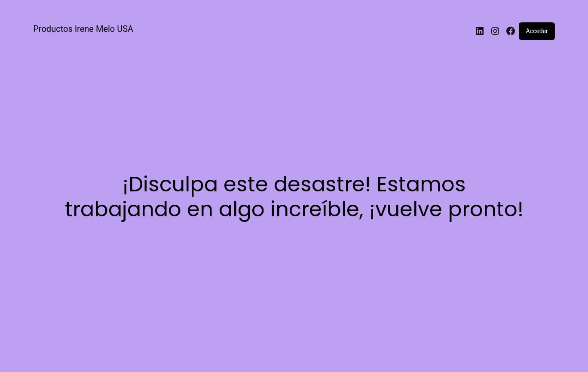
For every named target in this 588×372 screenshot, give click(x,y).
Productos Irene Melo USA (83, 29)
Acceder (537, 31)
